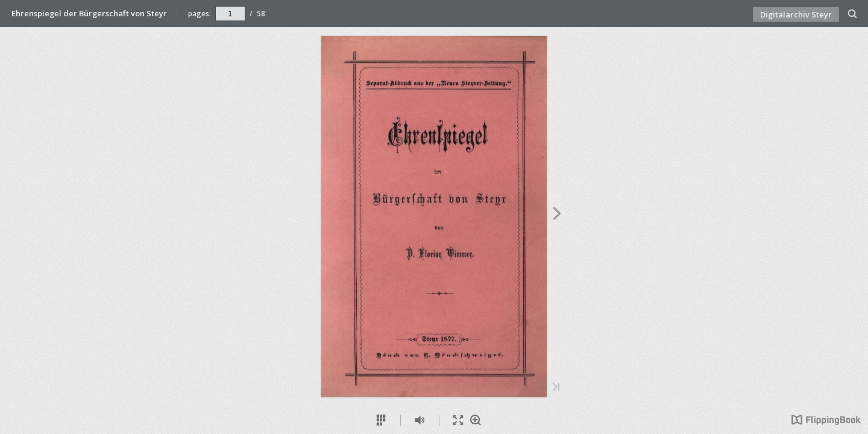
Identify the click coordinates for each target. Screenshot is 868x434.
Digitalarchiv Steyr (796, 14)
